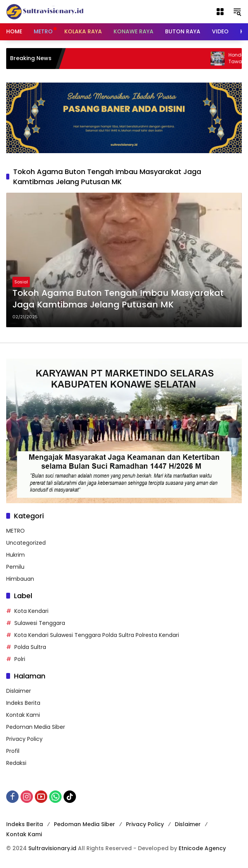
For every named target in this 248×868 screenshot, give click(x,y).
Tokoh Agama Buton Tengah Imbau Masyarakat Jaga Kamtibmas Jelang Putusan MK (118, 299)
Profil (13, 751)
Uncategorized (26, 543)
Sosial (21, 282)
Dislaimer (19, 691)
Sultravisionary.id (52, 848)
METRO (15, 531)
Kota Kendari (31, 611)
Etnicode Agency (202, 848)
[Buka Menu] (220, 12)
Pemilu (15, 567)
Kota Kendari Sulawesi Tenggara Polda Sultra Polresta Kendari (97, 635)
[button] (237, 12)
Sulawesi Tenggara (40, 623)
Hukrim (15, 555)
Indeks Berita (23, 703)
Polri (20, 659)
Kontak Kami (23, 715)
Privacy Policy (24, 739)
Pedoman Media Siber (36, 727)
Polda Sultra (30, 647)
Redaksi (16, 763)
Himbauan (20, 579)
